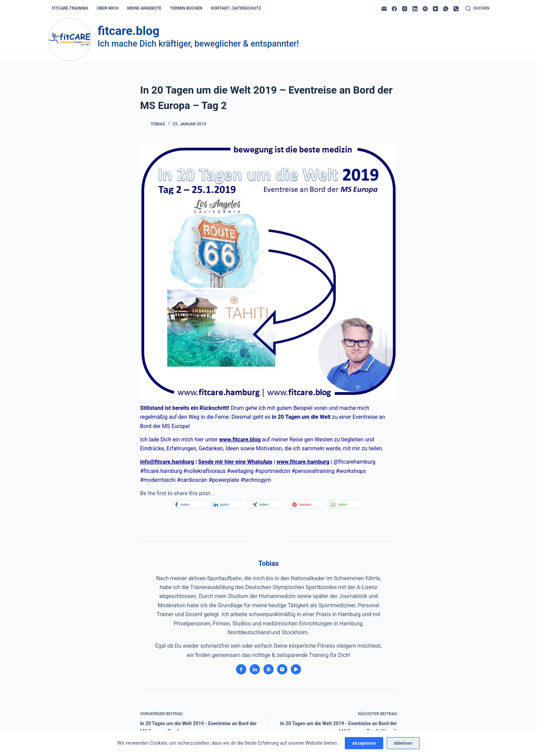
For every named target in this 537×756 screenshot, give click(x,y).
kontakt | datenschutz (236, 8)
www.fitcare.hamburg (303, 462)
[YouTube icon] (296, 669)
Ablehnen (403, 743)
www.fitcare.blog (240, 440)
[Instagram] (405, 9)
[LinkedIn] (415, 9)
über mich (108, 8)
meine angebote (144, 8)
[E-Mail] (384, 9)
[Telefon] (456, 9)
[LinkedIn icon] (255, 669)
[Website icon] (268, 669)
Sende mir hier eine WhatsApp (235, 462)
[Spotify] (425, 9)
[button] (190, 504)
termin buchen (186, 8)
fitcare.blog (128, 31)
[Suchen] (477, 9)
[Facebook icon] (241, 669)
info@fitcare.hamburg (167, 462)
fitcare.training (70, 8)
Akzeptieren (364, 743)
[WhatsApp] (446, 9)
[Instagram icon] (282, 669)
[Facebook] (394, 9)
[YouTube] (435, 9)
